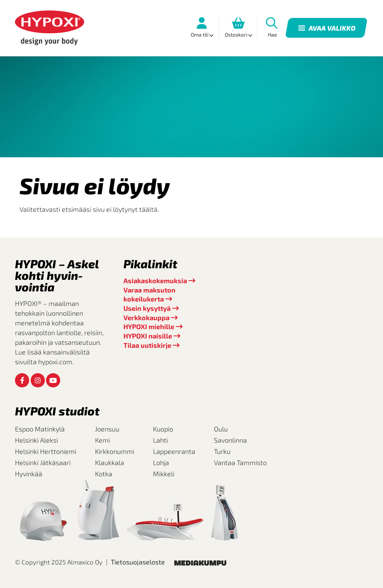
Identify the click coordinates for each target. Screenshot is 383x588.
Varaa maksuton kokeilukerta (149, 295)
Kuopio (163, 429)
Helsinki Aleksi (36, 440)
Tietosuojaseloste (138, 562)
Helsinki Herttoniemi (46, 451)
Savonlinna (230, 440)
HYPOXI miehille (149, 327)
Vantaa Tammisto (240, 462)
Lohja (161, 462)
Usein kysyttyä (147, 308)
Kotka (104, 474)
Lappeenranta (174, 451)
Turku (222, 451)
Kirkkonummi (115, 451)
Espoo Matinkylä (40, 429)
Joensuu (107, 429)
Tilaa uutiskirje (147, 345)
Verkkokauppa (146, 318)
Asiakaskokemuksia (155, 281)
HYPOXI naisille (148, 336)
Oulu (221, 429)
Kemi (102, 440)
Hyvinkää (29, 474)
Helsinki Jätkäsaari (43, 462)
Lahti (160, 440)
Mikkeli (164, 474)
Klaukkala (110, 462)
